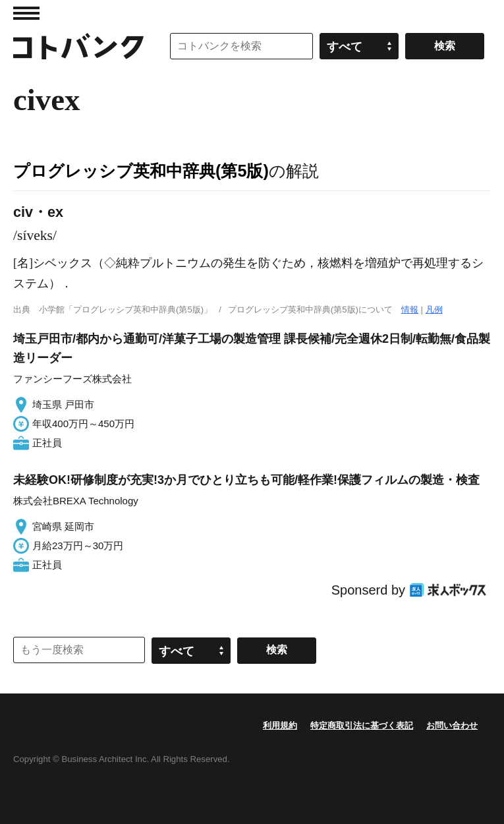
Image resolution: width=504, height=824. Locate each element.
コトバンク (78, 46)
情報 (410, 309)
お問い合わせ (452, 725)
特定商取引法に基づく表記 (362, 725)
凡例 (434, 309)
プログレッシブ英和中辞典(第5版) (141, 171)
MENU (26, 13)
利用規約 (280, 725)
